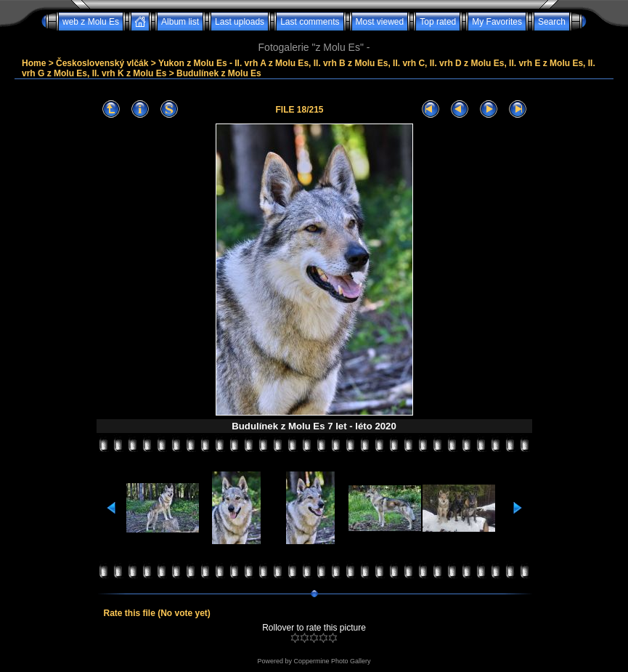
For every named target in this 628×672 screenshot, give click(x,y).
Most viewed (380, 22)
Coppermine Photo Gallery (332, 661)
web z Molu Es (91, 22)
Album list (180, 22)
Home (34, 63)
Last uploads (240, 22)
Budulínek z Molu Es (219, 73)
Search (552, 22)
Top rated (438, 22)
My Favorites (497, 22)
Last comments (310, 22)
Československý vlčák (102, 63)
